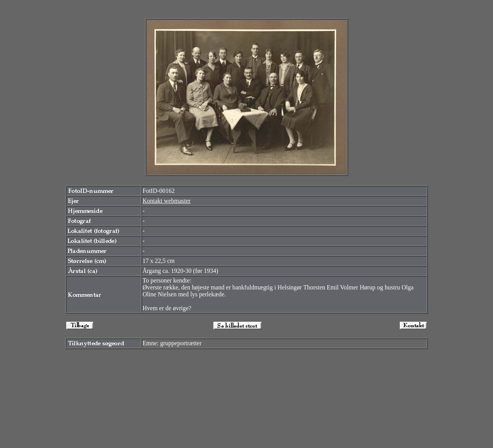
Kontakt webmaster (167, 201)
